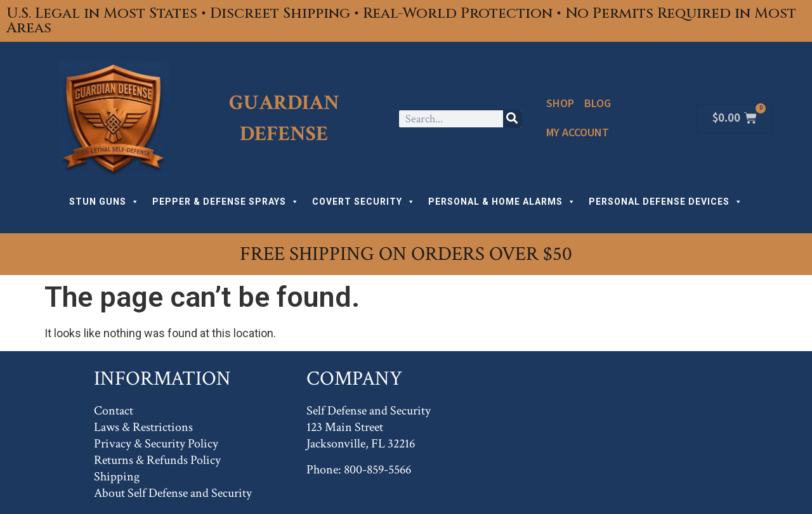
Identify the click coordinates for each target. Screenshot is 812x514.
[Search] (512, 119)
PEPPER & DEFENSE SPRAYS (226, 202)
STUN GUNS (104, 202)
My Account (578, 133)
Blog (598, 104)
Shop (560, 104)
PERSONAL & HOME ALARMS (502, 202)
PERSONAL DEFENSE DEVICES (666, 202)
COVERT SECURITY (364, 202)
